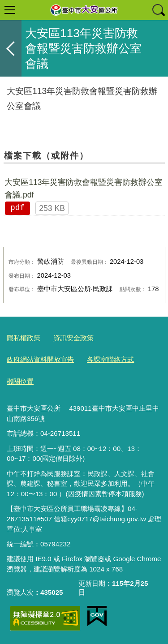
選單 (10, 10)
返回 (11, 48)
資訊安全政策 (73, 338)
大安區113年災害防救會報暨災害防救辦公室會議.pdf (84, 189)
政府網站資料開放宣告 (40, 359)
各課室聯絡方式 (110, 359)
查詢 (158, 10)
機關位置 (20, 381)
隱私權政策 (24, 338)
